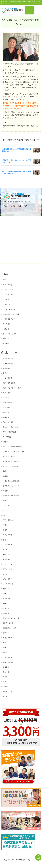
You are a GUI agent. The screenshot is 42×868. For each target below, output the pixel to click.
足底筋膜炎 (7, 559)
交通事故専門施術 (9, 319)
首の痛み (6, 633)
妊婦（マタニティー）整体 (12, 388)
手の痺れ (6, 398)
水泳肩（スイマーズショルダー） (14, 452)
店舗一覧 (6, 344)
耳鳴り (5, 677)
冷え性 (5, 510)
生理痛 (5, 525)
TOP (5, 280)
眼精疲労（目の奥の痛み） (12, 427)
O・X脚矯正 (7, 437)
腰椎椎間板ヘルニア (10, 628)
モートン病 (7, 554)
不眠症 (5, 515)
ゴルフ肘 (6, 505)
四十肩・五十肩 (8, 623)
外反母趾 (6, 667)
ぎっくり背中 (8, 579)
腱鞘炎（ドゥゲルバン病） (12, 618)
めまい (5, 682)
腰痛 (5, 647)
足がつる (6, 672)
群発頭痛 (6, 417)
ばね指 (5, 687)
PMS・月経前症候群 (10, 432)
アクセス (6, 300)
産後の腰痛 (7, 407)
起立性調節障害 (8, 662)
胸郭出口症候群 (8, 422)
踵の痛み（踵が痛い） (10, 456)
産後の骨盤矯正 (8, 403)
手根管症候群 (8, 535)
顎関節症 (6, 613)
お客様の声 (7, 304)
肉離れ (5, 476)
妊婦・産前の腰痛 (9, 383)
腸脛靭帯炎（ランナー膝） (12, 486)
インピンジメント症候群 (11, 461)
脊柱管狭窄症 (8, 638)
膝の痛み (6, 652)
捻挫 (5, 471)
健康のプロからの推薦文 (11, 314)
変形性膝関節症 (8, 358)
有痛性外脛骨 (8, 378)
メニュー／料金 (8, 290)
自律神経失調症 (8, 363)
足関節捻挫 (7, 393)
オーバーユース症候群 (10, 466)
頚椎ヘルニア (8, 692)
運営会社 (6, 329)
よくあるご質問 (8, 295)
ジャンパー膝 (8, 564)
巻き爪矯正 (7, 324)
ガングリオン (8, 657)
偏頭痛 (5, 501)
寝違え (5, 603)
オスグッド (7, 608)
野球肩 (5, 530)
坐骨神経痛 (7, 368)
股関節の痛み (8, 589)
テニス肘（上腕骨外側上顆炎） (13, 447)
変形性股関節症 (8, 520)
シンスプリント (8, 584)
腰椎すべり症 (8, 569)
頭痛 (5, 594)
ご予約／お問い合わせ (10, 309)
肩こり (5, 696)
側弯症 (5, 442)
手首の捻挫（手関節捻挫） (12, 481)
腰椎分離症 (7, 412)
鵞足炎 (5, 373)
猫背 (5, 643)
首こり (5, 550)
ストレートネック (9, 574)
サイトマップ (8, 339)
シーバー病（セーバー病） (12, 496)
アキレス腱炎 (8, 545)
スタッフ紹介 (8, 285)
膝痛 (5, 540)
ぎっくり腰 (7, 598)
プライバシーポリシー (10, 334)
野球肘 (5, 491)
